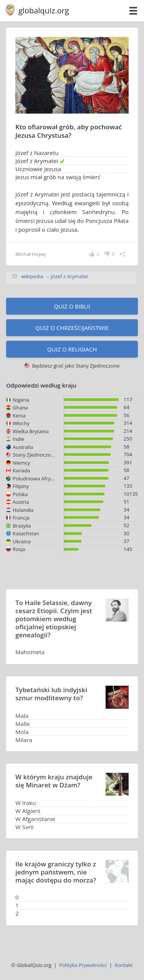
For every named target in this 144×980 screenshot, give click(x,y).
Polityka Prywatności (83, 965)
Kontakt (124, 965)
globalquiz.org (44, 11)
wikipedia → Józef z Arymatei (54, 276)
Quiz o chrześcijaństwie (72, 328)
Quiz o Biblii (72, 306)
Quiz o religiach (72, 349)
